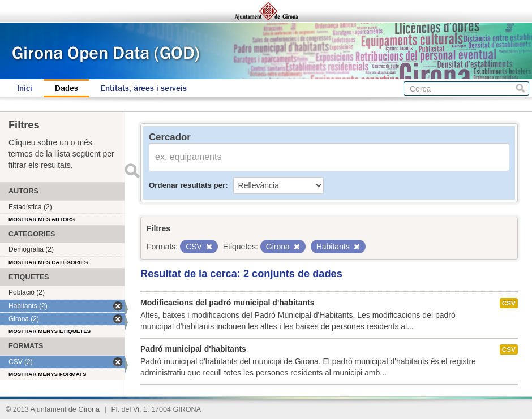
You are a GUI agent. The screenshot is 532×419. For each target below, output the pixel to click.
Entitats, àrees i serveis (144, 88)
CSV (509, 303)
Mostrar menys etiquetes (50, 331)
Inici (25, 88)
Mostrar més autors (42, 219)
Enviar (132, 171)
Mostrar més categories (48, 262)
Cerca (520, 88)
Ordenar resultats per (187, 185)
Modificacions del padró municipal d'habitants (227, 303)
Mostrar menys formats (48, 374)
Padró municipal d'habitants (193, 349)
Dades (66, 88)
